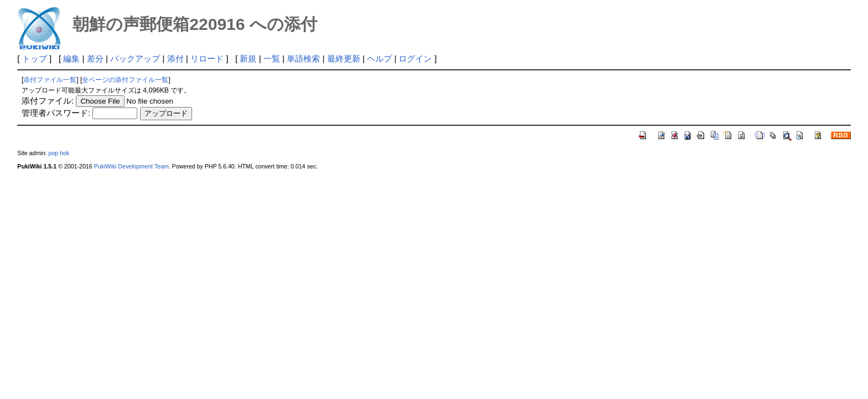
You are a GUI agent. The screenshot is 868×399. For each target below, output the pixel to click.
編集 (71, 58)
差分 (95, 58)
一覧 (272, 58)
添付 (175, 58)
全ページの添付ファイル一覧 (125, 80)
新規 (248, 58)
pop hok (59, 153)
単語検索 (303, 58)
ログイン (415, 58)
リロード (207, 58)
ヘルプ (379, 58)
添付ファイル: (48, 101)
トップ (35, 58)
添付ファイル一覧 (50, 80)
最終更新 (344, 58)
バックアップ (135, 58)
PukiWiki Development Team (131, 166)
